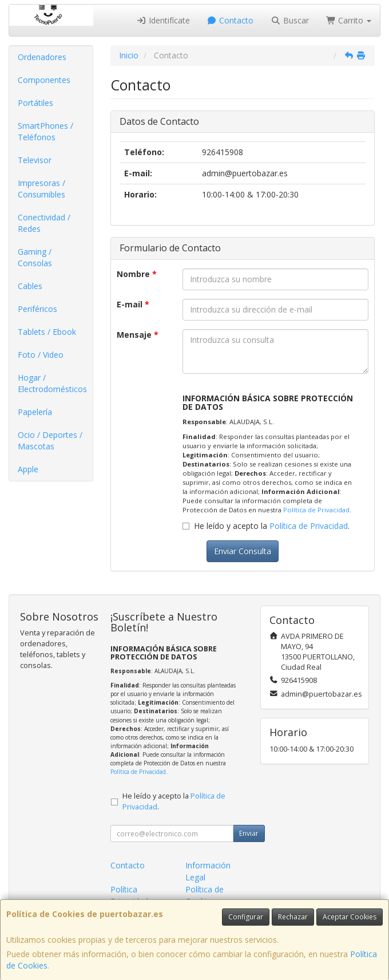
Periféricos (37, 309)
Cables (30, 286)
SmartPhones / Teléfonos (45, 131)
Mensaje (138, 335)
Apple (28, 469)
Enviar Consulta (243, 551)
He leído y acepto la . (272, 526)
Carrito (349, 20)
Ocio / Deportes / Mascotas (50, 440)
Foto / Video (41, 355)
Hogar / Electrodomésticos (52, 383)
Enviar (249, 833)
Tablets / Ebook (47, 332)
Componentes (44, 80)
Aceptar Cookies (350, 917)
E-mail (133, 304)
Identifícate (163, 20)
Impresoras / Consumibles (41, 189)
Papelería (35, 412)
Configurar (246, 917)
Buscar (290, 20)
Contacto (231, 20)
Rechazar (293, 917)
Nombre (137, 274)
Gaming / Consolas (35, 257)
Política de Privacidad (316, 510)
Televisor (35, 160)
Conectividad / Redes (44, 223)
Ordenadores (42, 57)
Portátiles (35, 103)
